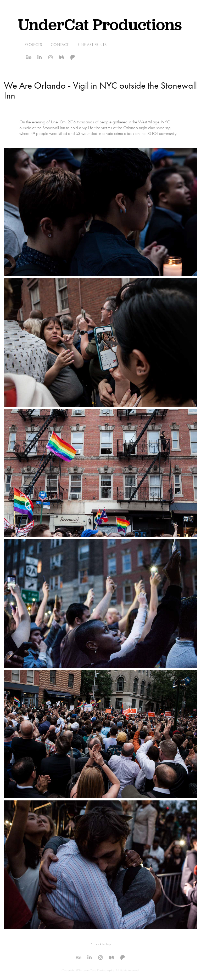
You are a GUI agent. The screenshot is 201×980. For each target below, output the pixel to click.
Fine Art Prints (92, 45)
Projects (33, 45)
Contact (60, 45)
